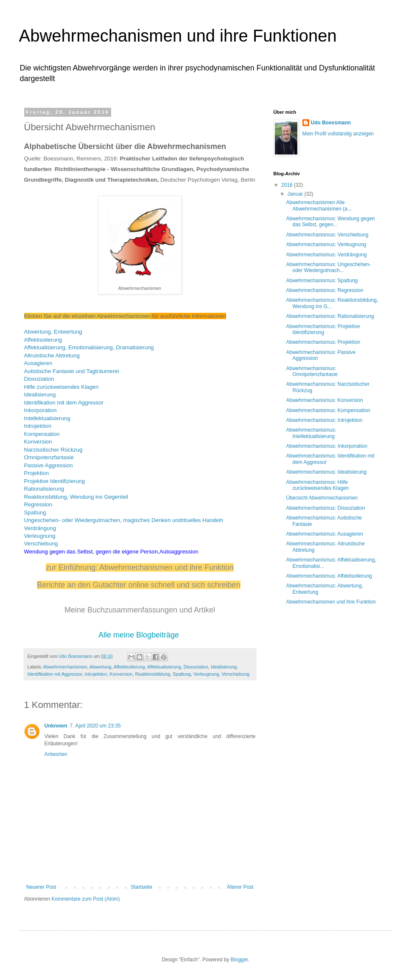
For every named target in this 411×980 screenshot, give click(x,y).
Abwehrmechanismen (65, 667)
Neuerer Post (41, 887)
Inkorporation (41, 410)
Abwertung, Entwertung (53, 332)
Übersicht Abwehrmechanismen (322, 498)
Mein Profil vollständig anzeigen (338, 134)
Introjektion (38, 426)
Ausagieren (38, 363)
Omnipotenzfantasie (49, 457)
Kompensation (42, 434)
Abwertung (101, 667)
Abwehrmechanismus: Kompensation (328, 410)
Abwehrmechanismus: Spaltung (322, 281)
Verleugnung (40, 536)
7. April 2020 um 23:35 (95, 726)
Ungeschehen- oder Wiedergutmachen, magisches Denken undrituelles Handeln (124, 520)
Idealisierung (40, 395)
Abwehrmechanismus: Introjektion (324, 420)
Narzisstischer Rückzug (53, 450)
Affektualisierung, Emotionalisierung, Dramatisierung (89, 347)
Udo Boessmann (331, 123)
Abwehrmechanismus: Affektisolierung (329, 576)
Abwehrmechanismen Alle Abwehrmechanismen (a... (319, 205)
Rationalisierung (44, 489)
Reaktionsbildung (152, 674)
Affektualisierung (164, 667)
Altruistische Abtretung (52, 355)
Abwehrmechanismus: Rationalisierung (330, 316)
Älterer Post (240, 887)
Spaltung (35, 512)
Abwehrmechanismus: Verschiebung (327, 235)
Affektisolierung (43, 340)
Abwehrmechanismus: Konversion (324, 400)
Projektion (37, 473)
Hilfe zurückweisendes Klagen (62, 387)
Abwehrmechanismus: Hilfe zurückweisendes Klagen (317, 485)
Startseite (141, 887)
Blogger (239, 960)
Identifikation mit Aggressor (55, 674)
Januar (296, 194)
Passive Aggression (49, 465)
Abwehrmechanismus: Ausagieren (324, 534)
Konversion (38, 442)
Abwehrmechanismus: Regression (324, 290)
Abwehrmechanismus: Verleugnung (326, 244)
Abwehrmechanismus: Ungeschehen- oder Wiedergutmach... (328, 267)
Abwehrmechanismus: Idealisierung (326, 472)
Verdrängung (40, 528)
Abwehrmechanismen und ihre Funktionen (178, 36)
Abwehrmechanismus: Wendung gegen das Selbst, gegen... (330, 222)
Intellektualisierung (47, 418)
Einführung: (79, 567)
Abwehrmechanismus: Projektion (323, 342)
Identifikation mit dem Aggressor (64, 403)
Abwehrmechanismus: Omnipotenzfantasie (312, 371)
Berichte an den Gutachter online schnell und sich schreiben (138, 585)
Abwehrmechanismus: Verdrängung (326, 255)
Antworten (56, 754)
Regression (38, 504)
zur (52, 567)
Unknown (56, 726)
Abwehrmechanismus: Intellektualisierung (311, 433)
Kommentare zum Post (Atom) (85, 899)
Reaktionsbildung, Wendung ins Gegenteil (76, 497)
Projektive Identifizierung (55, 481)
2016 (288, 185)
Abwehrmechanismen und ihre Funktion (166, 567)
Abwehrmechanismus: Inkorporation (326, 446)
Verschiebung (41, 543)
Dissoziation (39, 379)
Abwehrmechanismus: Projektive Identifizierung (323, 329)
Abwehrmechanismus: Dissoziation (325, 508)
